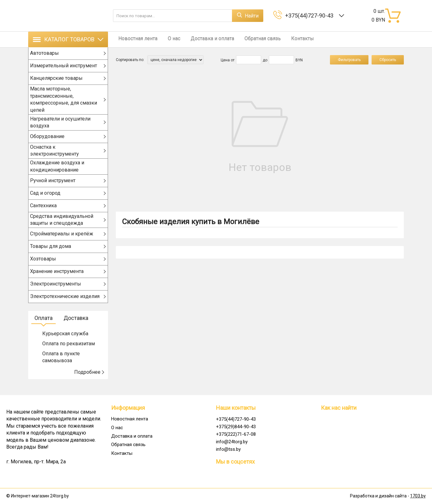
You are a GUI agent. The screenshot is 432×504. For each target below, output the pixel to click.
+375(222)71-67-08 (236, 434)
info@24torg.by (232, 442)
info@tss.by (228, 449)
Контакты (290, 39)
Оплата (44, 326)
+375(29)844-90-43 (236, 427)
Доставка (76, 326)
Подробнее (90, 381)
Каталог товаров (68, 39)
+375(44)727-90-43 (311, 15)
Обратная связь (253, 39)
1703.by (418, 496)
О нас (169, 39)
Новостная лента (135, 39)
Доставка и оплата (205, 39)
